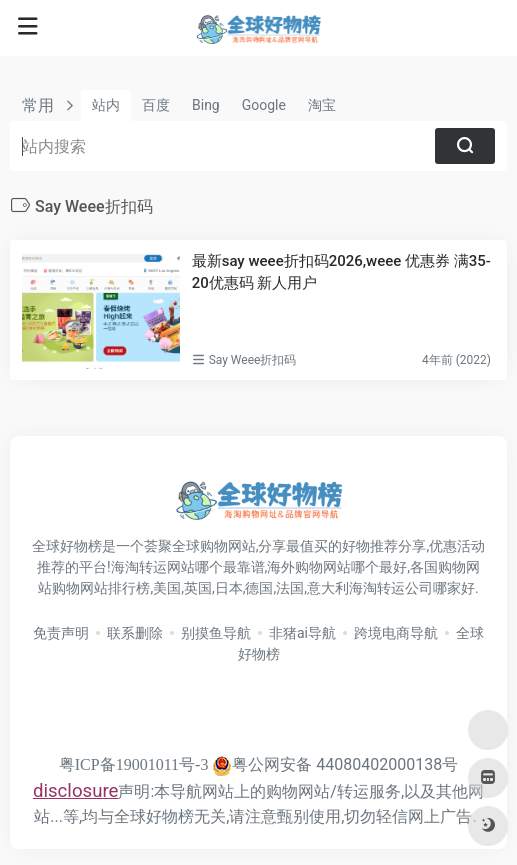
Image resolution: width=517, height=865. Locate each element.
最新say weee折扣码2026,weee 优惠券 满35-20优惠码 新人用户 (341, 271)
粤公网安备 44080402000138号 (335, 764)
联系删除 (135, 633)
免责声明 (61, 633)
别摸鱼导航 (216, 633)
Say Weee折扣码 (253, 360)
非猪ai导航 (302, 633)
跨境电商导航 (396, 633)
